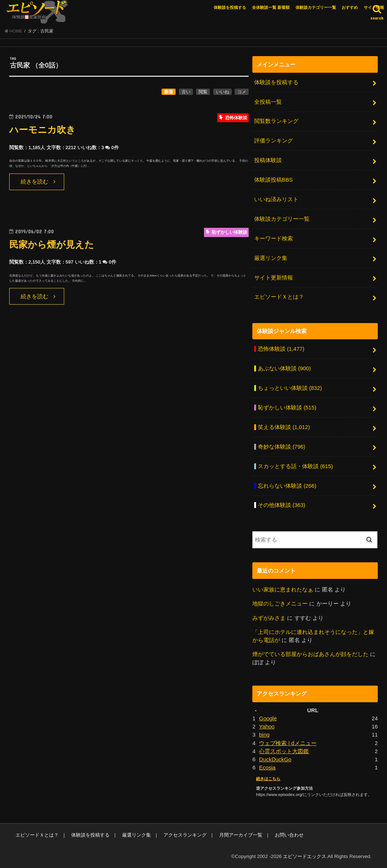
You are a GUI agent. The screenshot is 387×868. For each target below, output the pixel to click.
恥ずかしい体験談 (287, 408)
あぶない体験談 (284, 368)
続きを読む (34, 182)
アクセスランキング (185, 835)
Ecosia (267, 768)
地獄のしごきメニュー (280, 604)
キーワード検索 (274, 239)
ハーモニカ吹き (42, 130)
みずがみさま (269, 618)
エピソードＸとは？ (279, 297)
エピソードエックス (305, 856)
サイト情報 (374, 7)
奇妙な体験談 (282, 447)
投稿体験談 (268, 160)
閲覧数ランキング (276, 121)
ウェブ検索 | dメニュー (288, 743)
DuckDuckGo (275, 759)
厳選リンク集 (271, 258)
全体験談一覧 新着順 (271, 7)
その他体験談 (282, 505)
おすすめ (350, 7)
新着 (169, 92)
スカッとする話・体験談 (296, 466)
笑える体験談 (284, 427)
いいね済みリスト (276, 199)
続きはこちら (268, 779)
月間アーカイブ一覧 (241, 835)
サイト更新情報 (274, 278)
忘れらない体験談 (287, 486)
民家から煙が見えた (52, 245)
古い (186, 92)
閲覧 (203, 92)
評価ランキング (274, 141)
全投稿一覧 (268, 102)
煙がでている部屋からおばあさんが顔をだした (310, 654)
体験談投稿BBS (274, 180)
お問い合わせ (289, 835)
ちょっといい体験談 (290, 388)
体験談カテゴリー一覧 (316, 7)
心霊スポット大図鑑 (284, 751)
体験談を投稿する (230, 7)
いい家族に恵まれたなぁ (283, 590)
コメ (242, 92)
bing (264, 735)
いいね (222, 92)
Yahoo (267, 727)
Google (268, 718)
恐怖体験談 (281, 349)
